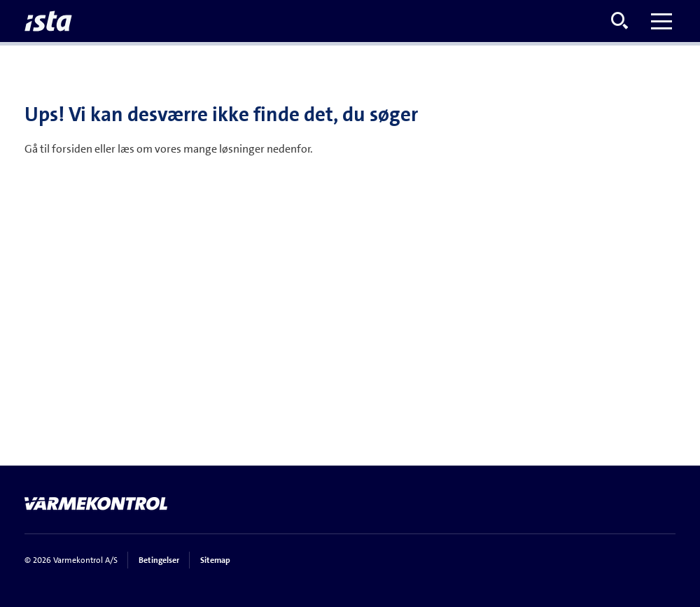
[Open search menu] (619, 21)
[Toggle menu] (661, 21)
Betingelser (159, 560)
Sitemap (215, 560)
